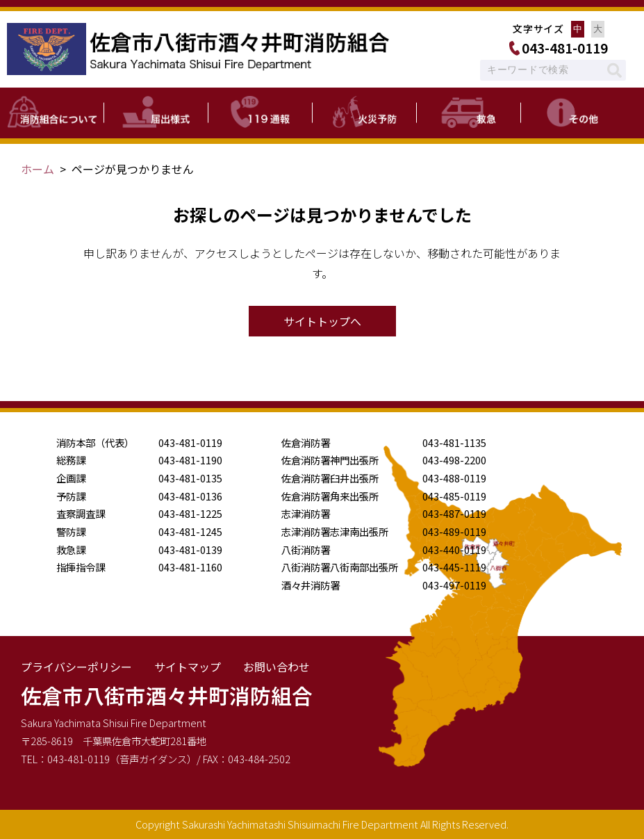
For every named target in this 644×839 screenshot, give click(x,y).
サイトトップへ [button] (322, 321)
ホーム (38, 169)
